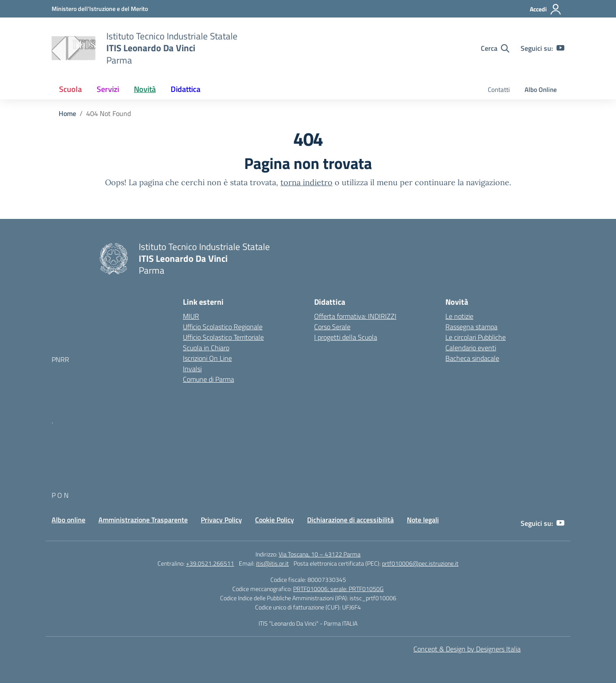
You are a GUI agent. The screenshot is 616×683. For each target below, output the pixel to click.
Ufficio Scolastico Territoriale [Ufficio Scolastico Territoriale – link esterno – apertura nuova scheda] (223, 337)
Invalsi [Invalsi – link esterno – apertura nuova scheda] (192, 369)
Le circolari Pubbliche (476, 337)
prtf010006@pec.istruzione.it (420, 563)
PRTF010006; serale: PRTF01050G (338, 589)
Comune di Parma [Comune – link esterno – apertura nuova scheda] (208, 379)
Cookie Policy (275, 520)
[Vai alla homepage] (73, 48)
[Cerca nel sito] (495, 48)
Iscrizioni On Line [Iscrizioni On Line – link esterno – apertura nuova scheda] (207, 358)
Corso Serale (332, 327)
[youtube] (560, 48)
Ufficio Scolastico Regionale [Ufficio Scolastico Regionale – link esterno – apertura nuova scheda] (223, 327)
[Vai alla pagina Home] (67, 113)
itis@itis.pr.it (272, 563)
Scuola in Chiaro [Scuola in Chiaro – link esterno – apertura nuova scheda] (206, 348)
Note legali (423, 520)
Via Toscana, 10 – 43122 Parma (320, 554)
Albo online (68, 520)
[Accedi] (546, 9)
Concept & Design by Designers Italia (467, 649)
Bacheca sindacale (472, 358)
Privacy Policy (221, 520)
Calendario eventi (471, 348)
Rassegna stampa (471, 327)
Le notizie (459, 316)
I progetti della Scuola (346, 337)
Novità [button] (145, 89)
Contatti (499, 90)
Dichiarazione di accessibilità (350, 520)
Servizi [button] (108, 89)
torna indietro (306, 182)
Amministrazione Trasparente (143, 520)
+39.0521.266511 (210, 563)
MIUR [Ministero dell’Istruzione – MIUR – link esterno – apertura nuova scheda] (191, 316)
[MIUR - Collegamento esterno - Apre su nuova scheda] (100, 9)
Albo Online (541, 90)
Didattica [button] (185, 89)
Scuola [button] (70, 89)
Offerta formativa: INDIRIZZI (355, 316)
